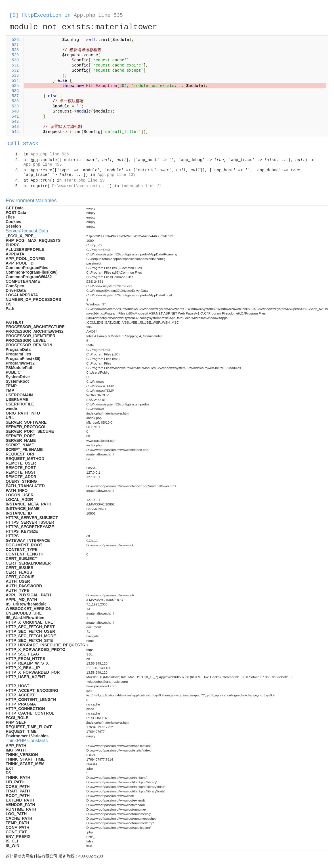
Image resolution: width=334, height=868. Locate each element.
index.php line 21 (141, 186)
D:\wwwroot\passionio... (80, 186)
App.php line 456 (43, 165)
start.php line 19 (84, 180)
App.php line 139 (116, 175)
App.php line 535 (98, 15)
